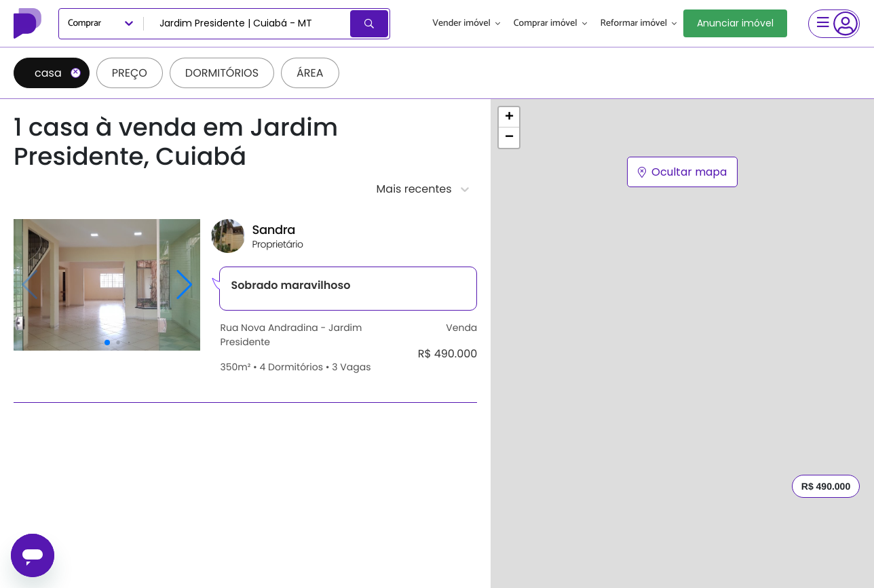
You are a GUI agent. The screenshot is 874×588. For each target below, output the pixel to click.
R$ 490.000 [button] (826, 486)
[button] (509, 117)
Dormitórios (222, 73)
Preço (130, 73)
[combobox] (248, 24)
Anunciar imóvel (735, 23)
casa (58, 73)
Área (310, 73)
